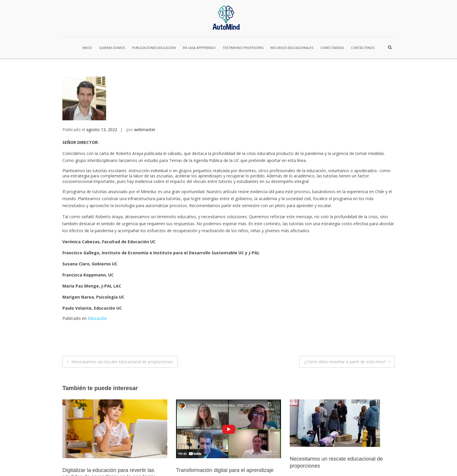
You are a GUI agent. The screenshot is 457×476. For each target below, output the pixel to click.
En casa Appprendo (199, 48)
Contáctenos (363, 48)
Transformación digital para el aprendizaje (225, 411)
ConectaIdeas (332, 48)
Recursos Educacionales (292, 48)
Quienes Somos (112, 48)
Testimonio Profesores (243, 48)
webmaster (145, 70)
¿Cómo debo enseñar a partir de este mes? (345, 303)
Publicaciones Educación (154, 48)
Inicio (87, 48)
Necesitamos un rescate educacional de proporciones (122, 303)
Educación (97, 259)
